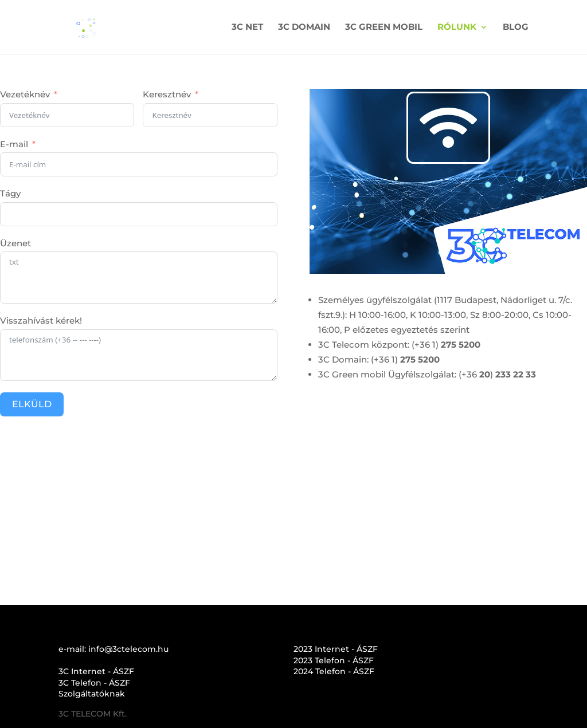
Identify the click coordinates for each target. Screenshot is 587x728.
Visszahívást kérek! (41, 320)
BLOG (516, 27)
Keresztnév (167, 94)
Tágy (10, 193)
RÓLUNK (457, 27)
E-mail (14, 144)
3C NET (247, 27)
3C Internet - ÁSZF (96, 671)
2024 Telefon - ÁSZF (334, 671)
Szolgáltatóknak (92, 694)
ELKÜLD (32, 404)
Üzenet (15, 243)
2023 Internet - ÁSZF (336, 649)
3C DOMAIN (304, 27)
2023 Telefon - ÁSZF (334, 660)
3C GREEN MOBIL (384, 27)
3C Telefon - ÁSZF (94, 683)
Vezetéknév (25, 94)
